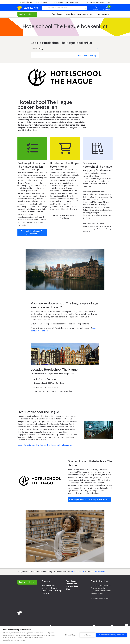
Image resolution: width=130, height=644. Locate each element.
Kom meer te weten (20, 640)
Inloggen (46, 581)
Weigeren (87, 635)
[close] (127, 626)
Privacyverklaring (98, 588)
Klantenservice (103, 14)
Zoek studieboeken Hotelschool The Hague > (65, 217)
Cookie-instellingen (69, 635)
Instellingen (57, 14)
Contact (45, 593)
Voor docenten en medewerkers (80, 14)
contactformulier (98, 572)
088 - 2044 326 (78, 572)
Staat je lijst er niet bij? (87, 56)
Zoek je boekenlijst (27, 14)
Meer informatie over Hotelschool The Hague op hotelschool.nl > (45, 445)
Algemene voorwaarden (101, 586)
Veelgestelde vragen (51, 588)
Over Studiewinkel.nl (99, 581)
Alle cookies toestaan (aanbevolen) (111, 635)
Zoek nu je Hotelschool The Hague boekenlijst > (32, 233)
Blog (68, 589)
